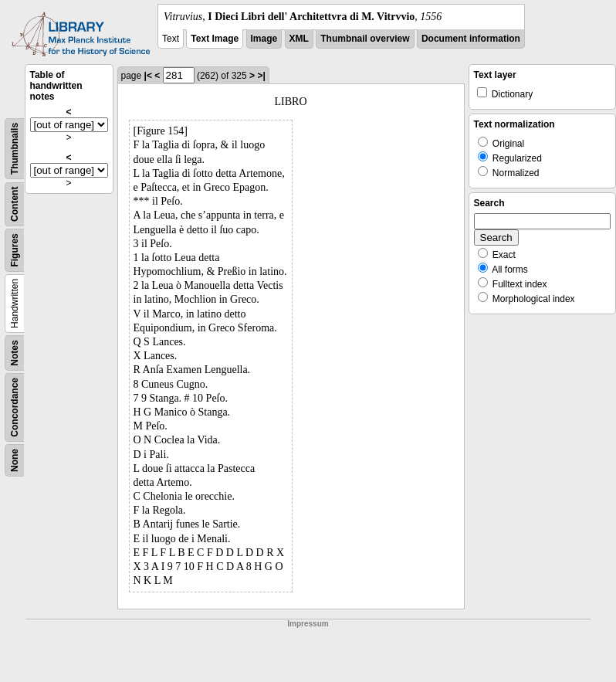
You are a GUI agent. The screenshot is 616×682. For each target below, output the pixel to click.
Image (264, 39)
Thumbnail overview (365, 39)
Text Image (215, 39)
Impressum (308, 624)
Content (15, 204)
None (15, 460)
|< (148, 76)
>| (261, 76)
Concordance (15, 407)
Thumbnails (15, 149)
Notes (15, 353)
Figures (15, 250)
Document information (471, 39)
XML (299, 39)
